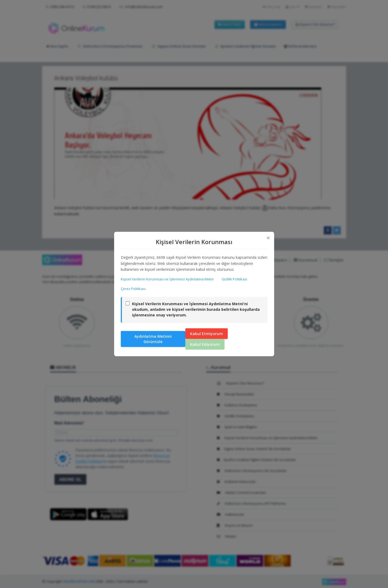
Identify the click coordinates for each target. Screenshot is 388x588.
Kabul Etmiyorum (207, 333)
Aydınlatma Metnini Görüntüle (153, 339)
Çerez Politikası (133, 289)
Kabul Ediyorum (205, 344)
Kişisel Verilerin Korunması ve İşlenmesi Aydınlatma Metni (167, 279)
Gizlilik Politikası (234, 279)
